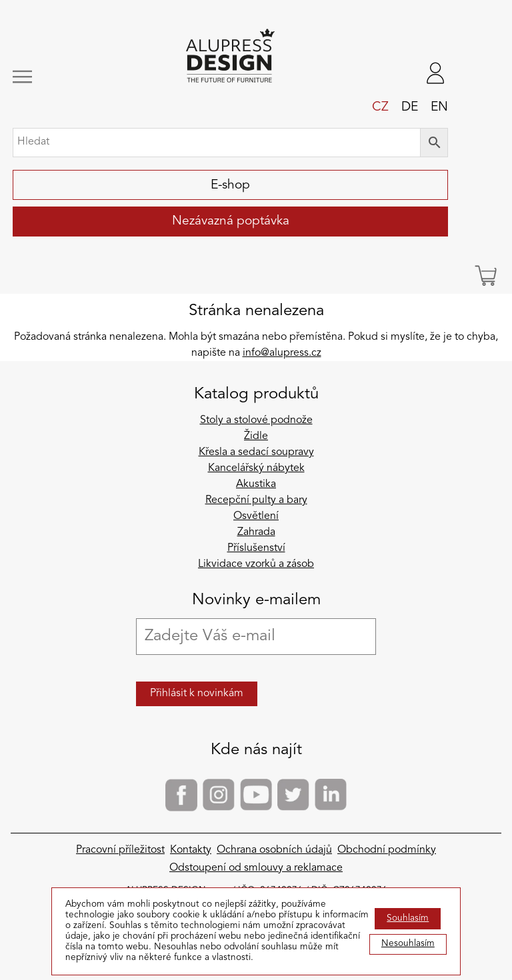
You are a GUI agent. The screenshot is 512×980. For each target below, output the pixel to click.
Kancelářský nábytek (256, 468)
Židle (256, 436)
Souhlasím (408, 918)
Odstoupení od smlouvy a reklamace (256, 868)
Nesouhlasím (408, 944)
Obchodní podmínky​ (387, 850)
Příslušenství (256, 548)
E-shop (230, 185)
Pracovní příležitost (120, 850)
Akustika (256, 484)
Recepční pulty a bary (256, 500)
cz (380, 107)
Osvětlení (256, 516)
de (410, 107)
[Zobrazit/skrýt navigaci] (53, 77)
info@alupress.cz (282, 353)
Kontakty (191, 850)
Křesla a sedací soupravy (256, 452)
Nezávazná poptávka (231, 221)
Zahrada (256, 532)
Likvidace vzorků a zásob (256, 564)
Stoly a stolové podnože (256, 420)
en (439, 107)
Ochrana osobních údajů (274, 850)
